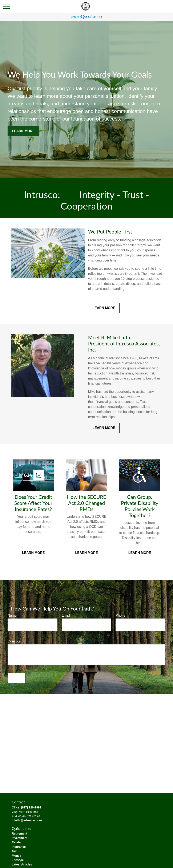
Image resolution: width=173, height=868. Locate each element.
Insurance (19, 847)
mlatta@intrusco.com (27, 820)
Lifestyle (18, 860)
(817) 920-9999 (31, 807)
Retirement (19, 833)
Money (16, 856)
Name (12, 615)
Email (66, 615)
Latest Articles (22, 864)
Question (14, 641)
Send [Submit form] (17, 678)
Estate (16, 842)
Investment (20, 838)
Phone (120, 615)
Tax (14, 851)
